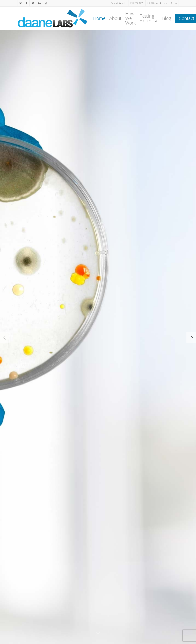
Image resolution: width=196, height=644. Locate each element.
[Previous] (5, 337)
